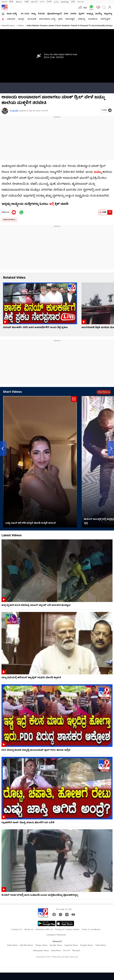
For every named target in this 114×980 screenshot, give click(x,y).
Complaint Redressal (56, 935)
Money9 (76, 951)
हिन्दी (12, 2)
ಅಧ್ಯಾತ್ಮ (90, 14)
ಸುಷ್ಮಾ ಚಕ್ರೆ (14, 111)
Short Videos (12, 392)
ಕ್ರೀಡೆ (60, 19)
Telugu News (41, 945)
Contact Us (17, 930)
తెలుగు (19, 2)
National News (9, 220)
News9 (4, 2)
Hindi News (12, 945)
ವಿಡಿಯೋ (11, 19)
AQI (85, 8)
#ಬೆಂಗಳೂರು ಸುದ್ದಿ (47, 19)
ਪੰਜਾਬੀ (49, 2)
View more (104, 392)
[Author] (5, 111)
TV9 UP (66, 951)
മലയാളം (65, 2)
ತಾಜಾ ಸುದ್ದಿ (12, 14)
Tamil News (101, 945)
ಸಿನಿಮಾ (41, 14)
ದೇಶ (66, 14)
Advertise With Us (44, 930)
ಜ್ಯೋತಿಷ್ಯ (108, 14)
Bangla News (56, 945)
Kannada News (8, 26)
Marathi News (26, 945)
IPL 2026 (25, 14)
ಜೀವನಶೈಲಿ (70, 19)
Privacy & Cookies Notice (67, 930)
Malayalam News (41, 951)
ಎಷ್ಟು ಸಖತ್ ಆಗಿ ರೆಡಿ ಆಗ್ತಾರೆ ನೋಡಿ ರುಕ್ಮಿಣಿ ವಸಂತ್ (31, 523)
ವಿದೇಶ (73, 14)
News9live (56, 951)
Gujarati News (71, 945)
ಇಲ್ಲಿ (51, 204)
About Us (29, 930)
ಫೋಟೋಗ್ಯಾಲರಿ (54, 14)
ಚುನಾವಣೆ (32, 19)
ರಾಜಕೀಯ (93, 19)
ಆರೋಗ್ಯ (81, 19)
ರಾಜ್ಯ (34, 14)
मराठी (26, 2)
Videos (20, 26)
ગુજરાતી (34, 2)
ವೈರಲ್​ (81, 14)
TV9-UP (81, 2)
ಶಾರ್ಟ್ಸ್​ (21, 19)
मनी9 (73, 2)
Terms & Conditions (91, 930)
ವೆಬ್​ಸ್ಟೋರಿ (105, 19)
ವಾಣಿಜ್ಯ (98, 14)
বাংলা (42, 2)
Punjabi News (87, 945)
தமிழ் (56, 2)
